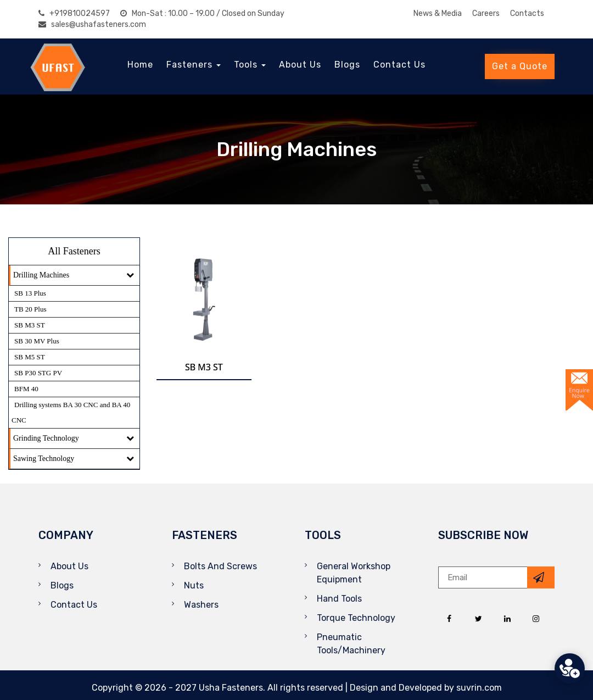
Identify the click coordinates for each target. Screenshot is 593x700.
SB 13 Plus (30, 293)
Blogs (347, 65)
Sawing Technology (44, 459)
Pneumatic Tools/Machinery (351, 644)
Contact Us (399, 65)
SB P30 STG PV (38, 373)
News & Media (438, 13)
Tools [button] (250, 65)
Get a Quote (520, 66)
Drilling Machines (41, 275)
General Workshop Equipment (354, 573)
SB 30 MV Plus (37, 341)
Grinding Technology (46, 438)
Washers (201, 605)
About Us (300, 65)
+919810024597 (74, 13)
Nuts (194, 585)
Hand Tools (339, 599)
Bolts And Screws (220, 566)
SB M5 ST (30, 357)
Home (140, 65)
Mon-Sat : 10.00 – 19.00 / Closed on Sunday (202, 13)
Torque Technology (356, 618)
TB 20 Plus (30, 309)
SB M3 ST (30, 325)
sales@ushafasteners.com (92, 24)
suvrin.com (479, 688)
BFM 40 (26, 389)
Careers (486, 13)
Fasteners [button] (194, 65)
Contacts (527, 13)
